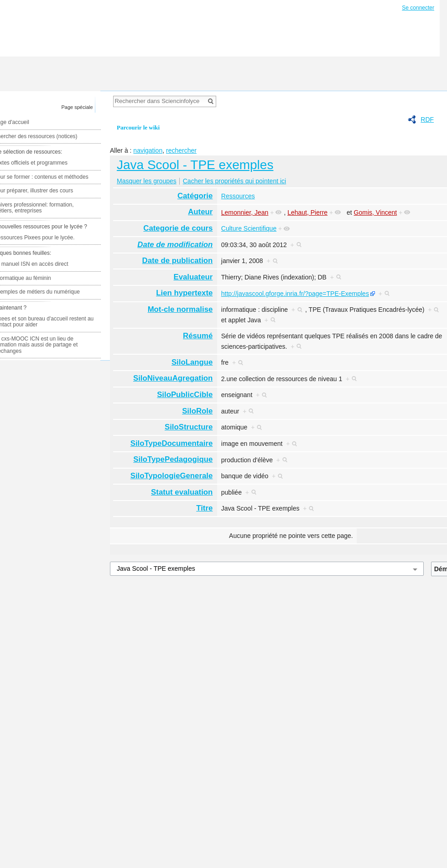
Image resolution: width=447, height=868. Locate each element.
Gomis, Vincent (376, 212)
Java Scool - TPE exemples (195, 165)
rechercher (181, 150)
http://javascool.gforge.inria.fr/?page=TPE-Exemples (295, 294)
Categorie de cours (178, 228)
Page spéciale (77, 107)
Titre (204, 508)
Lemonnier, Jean (245, 212)
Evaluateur (193, 277)
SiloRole (197, 411)
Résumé (198, 336)
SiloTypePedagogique (173, 459)
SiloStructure (189, 427)
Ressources (238, 196)
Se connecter (418, 8)
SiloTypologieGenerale (172, 476)
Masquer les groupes (147, 181)
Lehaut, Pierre (307, 212)
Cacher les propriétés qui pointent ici (234, 181)
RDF (427, 119)
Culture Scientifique (249, 228)
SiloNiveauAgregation (173, 378)
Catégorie (195, 196)
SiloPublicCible (185, 395)
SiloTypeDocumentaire (172, 443)
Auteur (200, 212)
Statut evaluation (182, 492)
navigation (148, 150)
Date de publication (178, 261)
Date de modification (175, 245)
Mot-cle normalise (180, 309)
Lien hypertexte (184, 293)
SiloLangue (192, 362)
